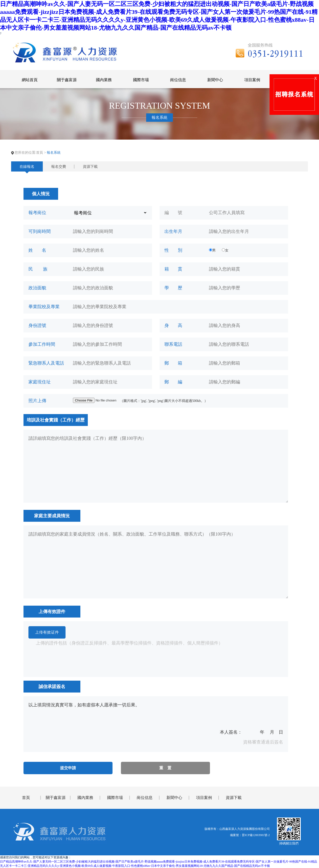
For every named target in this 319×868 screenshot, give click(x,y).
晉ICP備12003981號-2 (256, 835)
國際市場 (115, 798)
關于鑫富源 (56, 798)
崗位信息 (145, 798)
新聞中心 (174, 798)
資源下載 (90, 167)
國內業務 (85, 798)
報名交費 (59, 167)
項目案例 (204, 798)
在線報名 (27, 167)
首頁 (40, 153)
